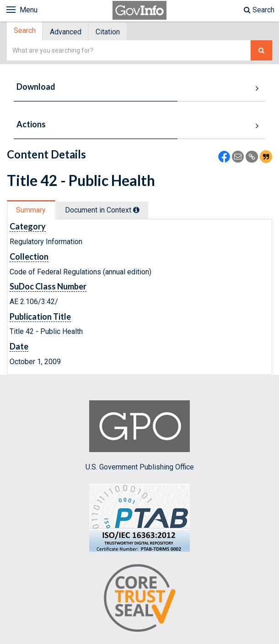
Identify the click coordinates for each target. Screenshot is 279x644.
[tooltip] (138, 211)
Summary (31, 211)
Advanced (67, 32)
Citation (111, 32)
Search (259, 10)
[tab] (26, 32)
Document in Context (104, 211)
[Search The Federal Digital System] (261, 52)
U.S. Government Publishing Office (140, 437)
